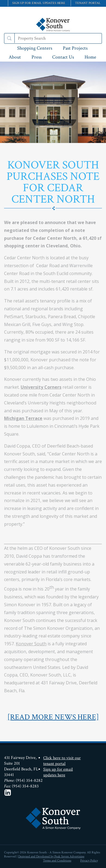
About (15, 57)
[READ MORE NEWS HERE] (53, 717)
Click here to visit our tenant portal (62, 761)
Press (37, 57)
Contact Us (63, 57)
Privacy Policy (89, 861)
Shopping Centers (35, 48)
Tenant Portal (88, 3)
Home (90, 57)
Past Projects (75, 48)
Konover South (31, 644)
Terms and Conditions (57, 861)
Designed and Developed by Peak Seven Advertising (51, 856)
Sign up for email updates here (39, 3)
